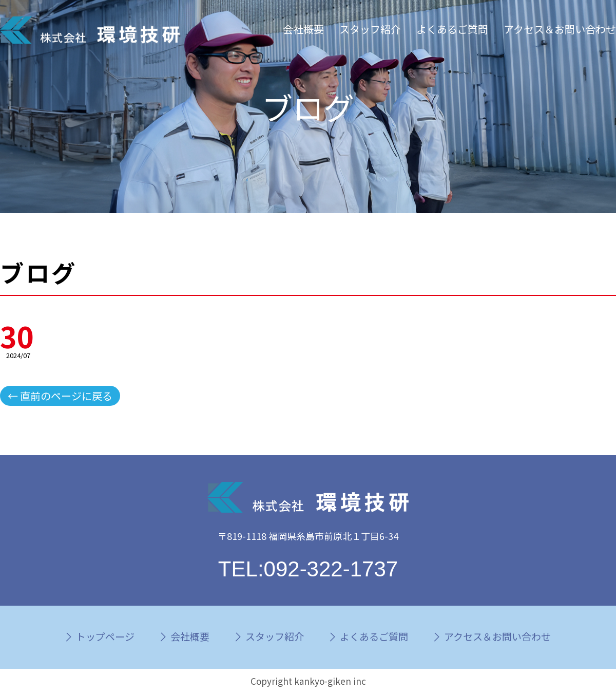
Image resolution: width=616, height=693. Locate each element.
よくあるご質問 (452, 29)
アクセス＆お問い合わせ (560, 29)
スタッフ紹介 (370, 29)
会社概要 (303, 29)
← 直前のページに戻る (60, 396)
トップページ (105, 636)
